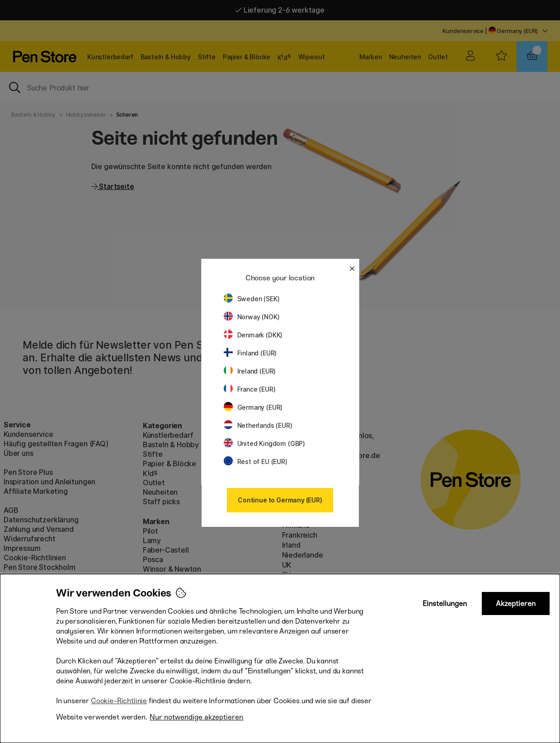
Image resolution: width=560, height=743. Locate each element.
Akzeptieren (516, 603)
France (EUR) (250, 389)
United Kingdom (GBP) (264, 443)
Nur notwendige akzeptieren (196, 717)
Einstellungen (445, 603)
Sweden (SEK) (252, 299)
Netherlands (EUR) (258, 425)
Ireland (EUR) (250, 371)
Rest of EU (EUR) (256, 461)
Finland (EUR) (250, 353)
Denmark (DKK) (253, 335)
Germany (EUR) (253, 407)
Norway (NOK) (252, 317)
